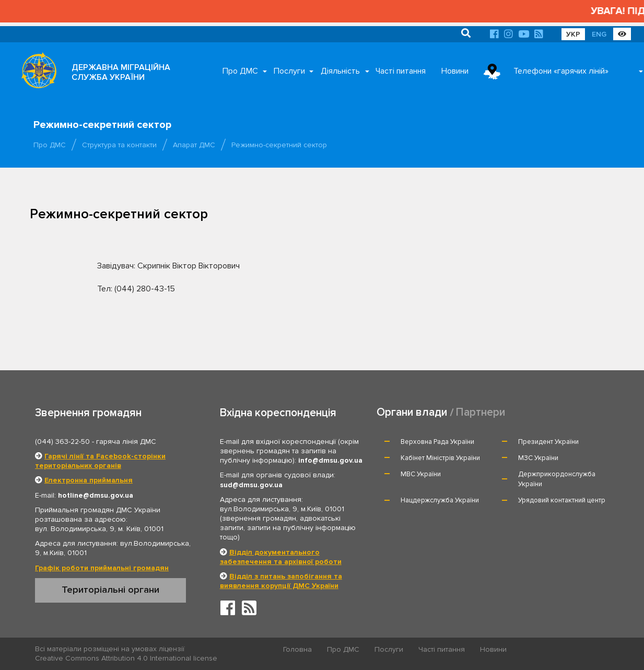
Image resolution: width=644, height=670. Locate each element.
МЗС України (538, 458)
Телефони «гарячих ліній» (561, 71)
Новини (455, 71)
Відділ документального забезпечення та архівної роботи (281, 557)
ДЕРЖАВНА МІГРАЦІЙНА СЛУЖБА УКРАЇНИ (121, 72)
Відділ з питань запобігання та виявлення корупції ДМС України (281, 581)
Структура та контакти (119, 145)
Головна (297, 649)
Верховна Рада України (437, 442)
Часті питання (401, 71)
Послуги (289, 71)
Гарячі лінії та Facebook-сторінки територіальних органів (100, 461)
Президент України (548, 442)
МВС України (421, 474)
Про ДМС (240, 71)
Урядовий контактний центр (562, 500)
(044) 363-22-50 (62, 442)
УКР (573, 34)
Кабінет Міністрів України (440, 458)
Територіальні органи (110, 590)
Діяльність (340, 71)
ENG (599, 34)
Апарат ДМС (194, 145)
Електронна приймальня (89, 480)
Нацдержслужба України (440, 500)
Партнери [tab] (481, 412)
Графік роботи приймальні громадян (102, 568)
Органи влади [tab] (412, 412)
